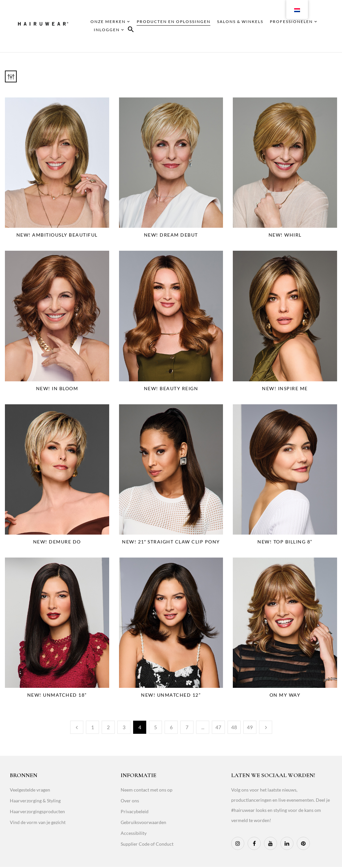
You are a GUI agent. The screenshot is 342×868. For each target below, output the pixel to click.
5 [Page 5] (156, 727)
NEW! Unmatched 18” (57, 695)
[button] (131, 30)
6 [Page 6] (171, 727)
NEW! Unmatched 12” (171, 695)
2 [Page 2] (108, 727)
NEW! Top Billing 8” (285, 542)
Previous (77, 727)
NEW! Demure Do (57, 542)
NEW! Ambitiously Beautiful (57, 235)
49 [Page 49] (250, 727)
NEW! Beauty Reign (171, 388)
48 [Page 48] (234, 727)
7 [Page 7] (187, 727)
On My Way (285, 695)
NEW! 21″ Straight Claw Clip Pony (171, 542)
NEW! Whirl (285, 235)
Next (266, 727)
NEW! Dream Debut (171, 235)
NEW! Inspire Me (285, 388)
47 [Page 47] (218, 727)
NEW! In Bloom (57, 388)
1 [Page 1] (93, 727)
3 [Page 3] (124, 727)
